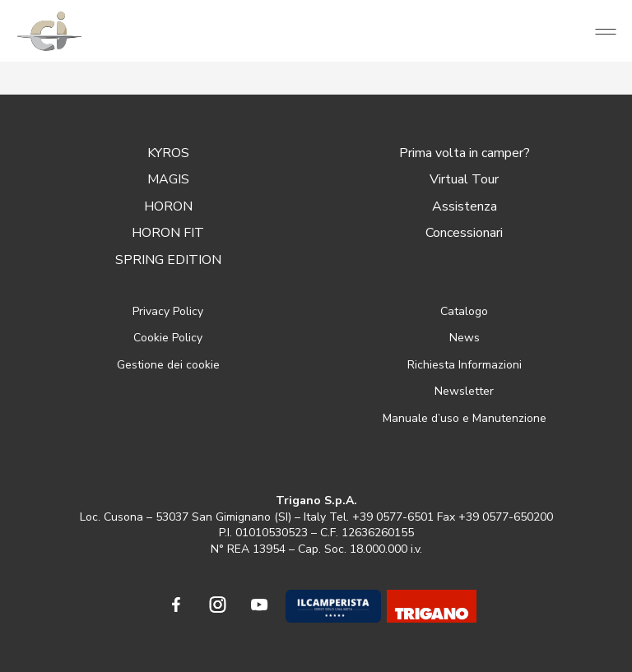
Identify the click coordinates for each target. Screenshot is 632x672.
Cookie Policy (168, 338)
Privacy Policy (168, 311)
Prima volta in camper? (465, 153)
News (465, 338)
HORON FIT (168, 233)
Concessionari (464, 233)
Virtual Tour (464, 179)
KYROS (168, 153)
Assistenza (465, 206)
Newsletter (464, 391)
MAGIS (168, 179)
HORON (168, 206)
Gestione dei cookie (168, 365)
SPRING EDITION (168, 260)
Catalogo (464, 311)
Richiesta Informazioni (465, 365)
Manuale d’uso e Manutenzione (465, 418)
